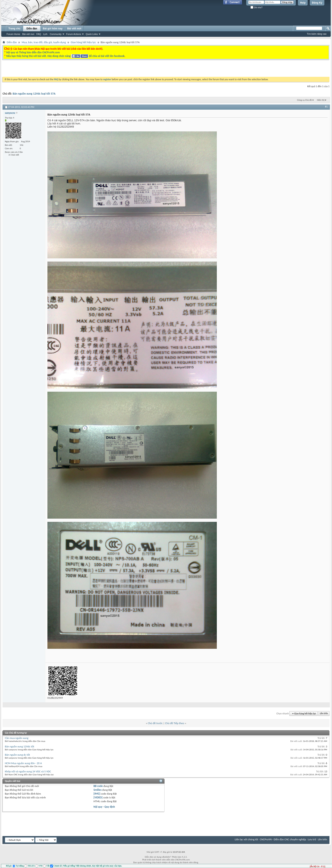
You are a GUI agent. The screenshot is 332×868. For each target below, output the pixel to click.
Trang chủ (14, 29)
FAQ (39, 34)
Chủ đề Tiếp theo (175, 723)
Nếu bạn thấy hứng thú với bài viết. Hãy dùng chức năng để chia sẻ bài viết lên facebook (65, 56)
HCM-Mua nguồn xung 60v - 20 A (23, 763)
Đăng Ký (317, 3)
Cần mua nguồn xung (17, 738)
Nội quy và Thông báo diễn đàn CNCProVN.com (33, 52)
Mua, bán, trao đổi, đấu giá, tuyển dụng (44, 42)
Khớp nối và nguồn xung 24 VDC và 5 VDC (28, 771)
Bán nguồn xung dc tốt (17, 755)
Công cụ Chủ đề (304, 100)
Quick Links (92, 34)
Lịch (45, 34)
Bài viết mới (28, 34)
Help (303, 3)
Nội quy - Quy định (104, 807)
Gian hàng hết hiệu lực (83, 42)
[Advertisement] (113, 69)
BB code (98, 786)
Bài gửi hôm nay (53, 29)
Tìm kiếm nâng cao (317, 34)
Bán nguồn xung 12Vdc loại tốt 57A (34, 94)
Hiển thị (321, 100)
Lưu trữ (312, 839)
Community (56, 34)
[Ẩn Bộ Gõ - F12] (317, 866)
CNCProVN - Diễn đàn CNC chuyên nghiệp (283, 839)
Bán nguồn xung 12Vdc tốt (19, 746)
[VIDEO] (98, 797)
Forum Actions (74, 34)
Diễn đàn (32, 29)
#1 (326, 107)
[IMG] (97, 794)
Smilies (98, 790)
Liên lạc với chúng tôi (246, 839)
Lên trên (324, 714)
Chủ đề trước (155, 723)
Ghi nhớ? (257, 8)
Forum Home (13, 34)
